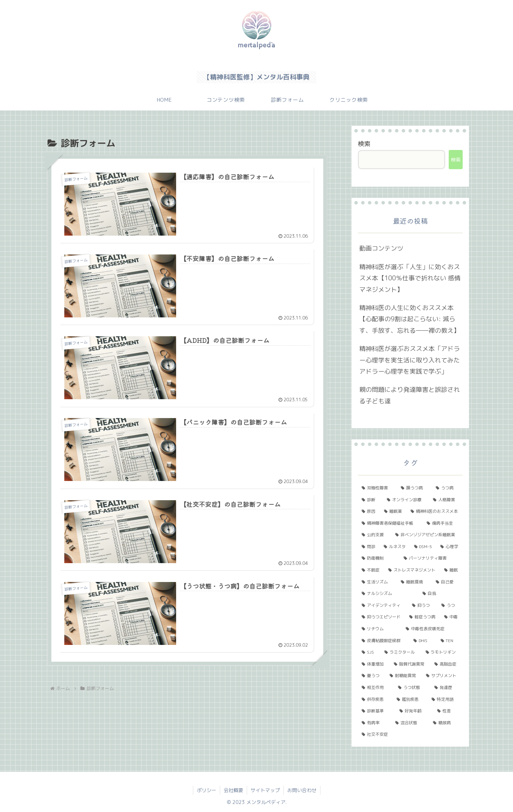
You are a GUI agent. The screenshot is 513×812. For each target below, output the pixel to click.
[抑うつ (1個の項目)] (423, 605)
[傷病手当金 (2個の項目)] (443, 523)
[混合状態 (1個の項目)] (410, 723)
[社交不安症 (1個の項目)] (410, 734)
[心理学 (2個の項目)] (450, 547)
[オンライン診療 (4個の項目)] (406, 500)
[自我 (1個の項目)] (441, 594)
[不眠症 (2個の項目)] (371, 570)
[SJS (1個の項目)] (369, 652)
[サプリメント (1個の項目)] (442, 676)
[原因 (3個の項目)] (369, 511)
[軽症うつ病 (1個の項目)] (423, 617)
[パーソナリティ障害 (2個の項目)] (431, 558)
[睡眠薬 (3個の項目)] (393, 511)
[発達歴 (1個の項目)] (447, 688)
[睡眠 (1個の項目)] (451, 570)
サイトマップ (265, 790)
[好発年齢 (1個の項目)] (414, 711)
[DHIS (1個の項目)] (423, 641)
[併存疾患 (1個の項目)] (375, 699)
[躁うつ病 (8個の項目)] (414, 488)
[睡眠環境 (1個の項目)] (414, 582)
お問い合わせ (302, 790)
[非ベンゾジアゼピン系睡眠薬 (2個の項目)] (427, 535)
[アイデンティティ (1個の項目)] (383, 605)
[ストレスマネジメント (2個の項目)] (412, 570)
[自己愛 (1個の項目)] (447, 582)
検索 (364, 144)
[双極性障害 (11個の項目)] (377, 488)
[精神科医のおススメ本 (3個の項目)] (435, 511)
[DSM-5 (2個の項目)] (424, 547)
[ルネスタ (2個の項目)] (395, 547)
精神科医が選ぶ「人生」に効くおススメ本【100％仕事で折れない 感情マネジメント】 (410, 278)
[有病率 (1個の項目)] (375, 723)
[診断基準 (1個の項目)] (377, 711)
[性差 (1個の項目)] (448, 711)
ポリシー (207, 790)
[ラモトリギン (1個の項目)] (442, 652)
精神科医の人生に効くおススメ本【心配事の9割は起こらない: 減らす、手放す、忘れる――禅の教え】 (410, 319)
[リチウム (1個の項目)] (380, 629)
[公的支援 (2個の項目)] (375, 535)
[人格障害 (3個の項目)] (446, 500)
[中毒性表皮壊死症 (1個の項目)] (432, 629)
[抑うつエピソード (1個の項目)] (382, 617)
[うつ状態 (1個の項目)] (412, 688)
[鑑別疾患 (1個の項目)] (410, 699)
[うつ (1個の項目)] (450, 605)
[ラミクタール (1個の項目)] (401, 652)
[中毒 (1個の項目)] (451, 617)
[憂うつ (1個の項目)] (372, 676)
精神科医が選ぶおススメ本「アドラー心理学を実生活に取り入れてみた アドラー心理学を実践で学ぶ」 (410, 360)
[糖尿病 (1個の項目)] (446, 723)
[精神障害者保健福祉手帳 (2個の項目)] (390, 523)
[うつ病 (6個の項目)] (447, 488)
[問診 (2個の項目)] (369, 547)
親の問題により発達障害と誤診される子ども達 (410, 395)
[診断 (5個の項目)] (370, 500)
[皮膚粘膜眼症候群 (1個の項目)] (384, 641)
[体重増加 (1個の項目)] (374, 664)
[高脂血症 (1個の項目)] (447, 664)
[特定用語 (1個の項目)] (445, 699)
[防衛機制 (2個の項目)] (379, 558)
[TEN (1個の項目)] (450, 641)
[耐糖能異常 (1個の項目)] (404, 676)
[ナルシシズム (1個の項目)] (388, 594)
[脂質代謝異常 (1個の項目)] (410, 664)
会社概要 (233, 790)
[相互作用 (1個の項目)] (376, 688)
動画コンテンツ (381, 248)
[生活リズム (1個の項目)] (377, 582)
